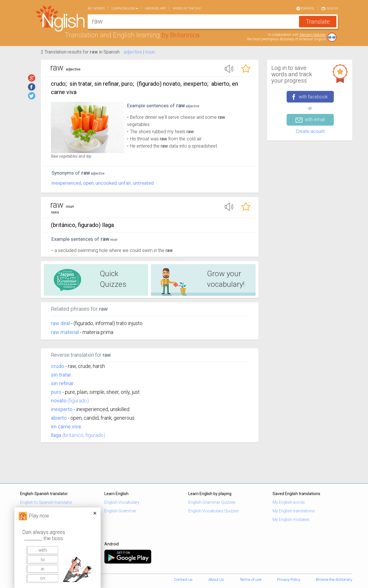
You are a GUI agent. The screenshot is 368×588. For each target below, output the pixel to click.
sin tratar (61, 375)
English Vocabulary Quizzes (213, 511)
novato (59, 401)
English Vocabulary (122, 502)
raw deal (61, 323)
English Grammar (120, 511)
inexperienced (66, 183)
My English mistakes (291, 520)
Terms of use (251, 580)
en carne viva (66, 426)
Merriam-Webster (312, 35)
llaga (56, 435)
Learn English (125, 8)
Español (305, 8)
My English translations (294, 511)
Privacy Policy (289, 580)
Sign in (330, 8)
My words (96, 8)
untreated (143, 183)
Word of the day (187, 8)
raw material (65, 332)
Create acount (310, 131)
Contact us (183, 580)
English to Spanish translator (46, 502)
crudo (57, 366)
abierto (59, 418)
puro (56, 392)
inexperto (62, 409)
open (88, 183)
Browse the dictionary (334, 580)
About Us (216, 580)
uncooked (106, 183)
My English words (289, 502)
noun (150, 52)
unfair (125, 183)
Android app (155, 8)
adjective (133, 52)
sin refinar (62, 383)
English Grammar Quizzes (212, 502)
